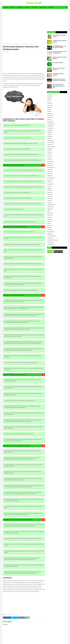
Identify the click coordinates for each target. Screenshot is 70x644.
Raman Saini (6, 52)
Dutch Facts (50, 138)
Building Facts (50, 114)
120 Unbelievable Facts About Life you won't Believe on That (21, 520)
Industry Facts (50, 176)
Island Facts (50, 182)
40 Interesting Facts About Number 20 (59, 69)
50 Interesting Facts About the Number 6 (59, 36)
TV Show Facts (50, 238)
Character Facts (50, 116)
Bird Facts (49, 111)
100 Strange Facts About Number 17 (58, 74)
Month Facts (50, 190)
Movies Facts (50, 192)
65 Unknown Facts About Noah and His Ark (17, 227)
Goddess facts (50, 165)
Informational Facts (9, 44)
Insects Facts (50, 180)
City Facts (49, 120)
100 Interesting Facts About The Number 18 (60, 58)
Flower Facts (50, 153)
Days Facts (50, 134)
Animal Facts (50, 95)
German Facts (50, 163)
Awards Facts (50, 105)
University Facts (50, 242)
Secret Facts (50, 217)
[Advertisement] (24, 27)
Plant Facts (50, 201)
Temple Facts (50, 234)
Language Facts (51, 184)
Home (4, 44)
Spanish (49, 223)
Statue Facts (50, 230)
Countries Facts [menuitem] (20, 7)
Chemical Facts (50, 118)
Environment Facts (51, 143)
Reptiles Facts (50, 209)
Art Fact (49, 101)
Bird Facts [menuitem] (13, 7)
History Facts (50, 172)
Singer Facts (50, 219)
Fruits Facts (50, 157)
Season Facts (50, 215)
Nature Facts (50, 194)
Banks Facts (50, 107)
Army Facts (50, 99)
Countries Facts (50, 128)
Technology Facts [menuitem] (43, 7)
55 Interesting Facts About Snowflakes (17, 295)
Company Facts (50, 122)
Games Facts (50, 159)
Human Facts (50, 174)
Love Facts (50, 186)
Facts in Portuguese (51, 147)
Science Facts (50, 213)
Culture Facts (50, 132)
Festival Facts (50, 149)
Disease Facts (50, 136)
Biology (49, 109)
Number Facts (50, 196)
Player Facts (50, 203)
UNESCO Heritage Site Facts (53, 240)
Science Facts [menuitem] (35, 7)
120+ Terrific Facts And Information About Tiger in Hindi (59, 86)
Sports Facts (50, 226)
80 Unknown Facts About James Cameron (17, 375)
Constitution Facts (51, 124)
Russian (49, 211)
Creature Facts (50, 130)
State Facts (50, 228)
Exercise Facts (50, 145)
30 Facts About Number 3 (58, 63)
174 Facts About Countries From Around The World (60, 52)
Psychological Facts (51, 205)
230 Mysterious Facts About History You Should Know (19, 446)
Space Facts (50, 221)
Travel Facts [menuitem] (51, 7)
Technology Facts (51, 232)
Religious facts (50, 207)
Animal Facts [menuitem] (6, 7)
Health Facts (50, 170)
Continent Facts (50, 126)
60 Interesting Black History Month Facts (17, 165)
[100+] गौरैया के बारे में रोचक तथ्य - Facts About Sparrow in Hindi (60, 47)
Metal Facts (50, 188)
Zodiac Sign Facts (51, 244)
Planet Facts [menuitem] (27, 7)
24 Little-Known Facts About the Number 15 (60, 41)
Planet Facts (50, 199)
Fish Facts (49, 151)
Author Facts (50, 103)
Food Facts (50, 155)
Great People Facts (51, 167)
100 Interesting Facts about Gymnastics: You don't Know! (59, 80)
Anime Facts (50, 97)
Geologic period (51, 161)
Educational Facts (51, 141)
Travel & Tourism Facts (52, 236)
